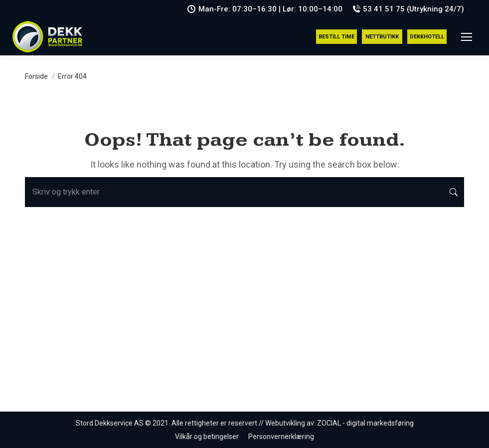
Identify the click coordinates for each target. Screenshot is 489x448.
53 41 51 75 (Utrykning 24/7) (408, 9)
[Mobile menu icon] (467, 37)
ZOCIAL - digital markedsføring (365, 423)
